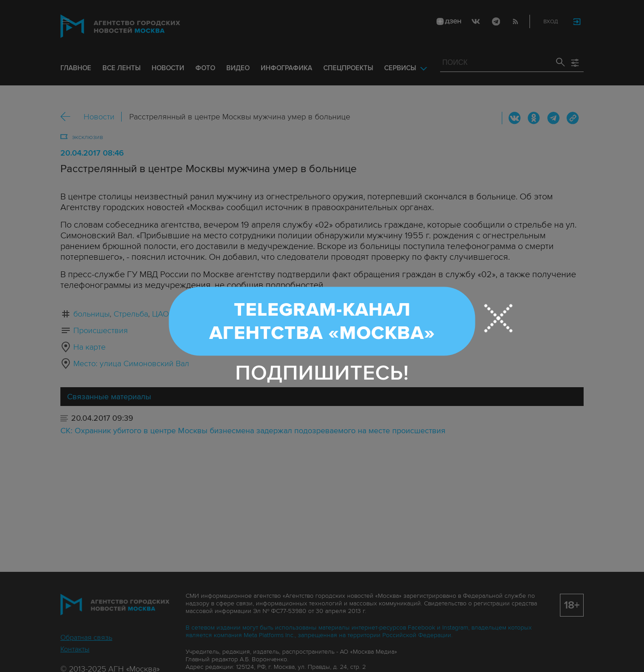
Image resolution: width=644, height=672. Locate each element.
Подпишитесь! (322, 373)
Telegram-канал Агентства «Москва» (322, 321)
